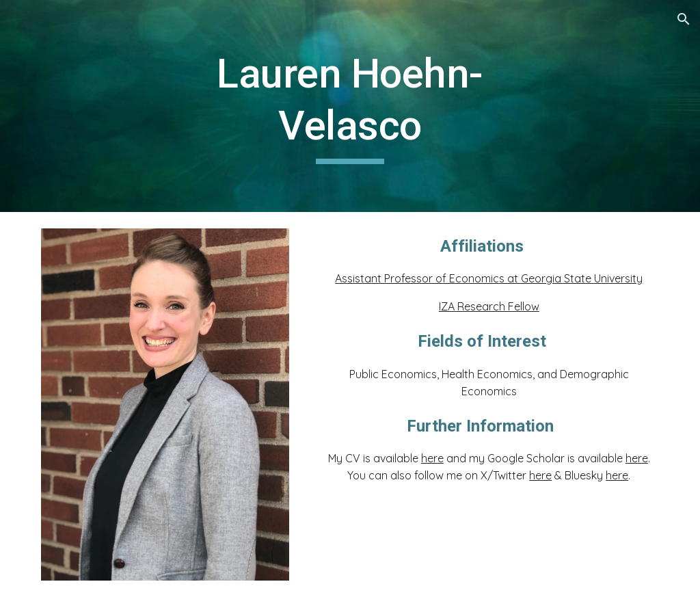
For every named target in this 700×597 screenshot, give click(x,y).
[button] (684, 19)
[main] (350, 106)
